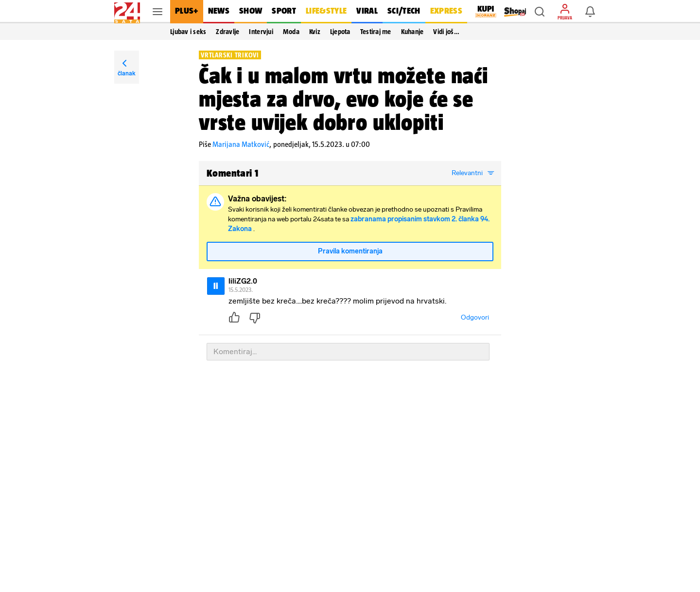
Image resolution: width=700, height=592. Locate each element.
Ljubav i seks (188, 32)
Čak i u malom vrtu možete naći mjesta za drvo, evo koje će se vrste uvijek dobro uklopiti (343, 99)
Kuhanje (412, 32)
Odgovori (475, 317)
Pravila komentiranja (350, 251)
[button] (540, 12)
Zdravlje (227, 32)
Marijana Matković (241, 144)
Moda (291, 32)
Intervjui (261, 32)
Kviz (315, 32)
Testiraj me (376, 32)
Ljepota (340, 32)
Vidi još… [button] (446, 32)
